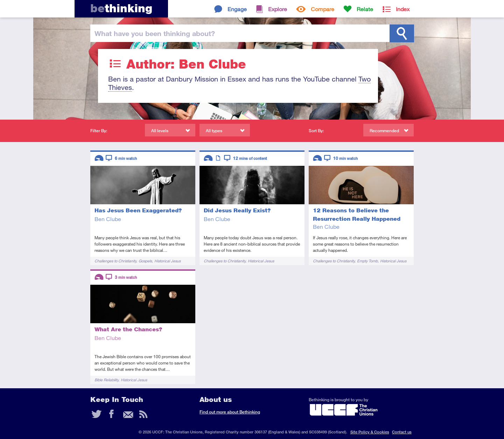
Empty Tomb (367, 261)
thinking (121, 8)
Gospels (145, 261)
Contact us (402, 432)
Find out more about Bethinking (230, 412)
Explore (278, 9)
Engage (237, 9)
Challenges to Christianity (115, 261)
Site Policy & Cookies (370, 432)
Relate (365, 9)
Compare (323, 9)
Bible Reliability (106, 380)
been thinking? (155, 33)
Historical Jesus (167, 261)
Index (403, 9)
